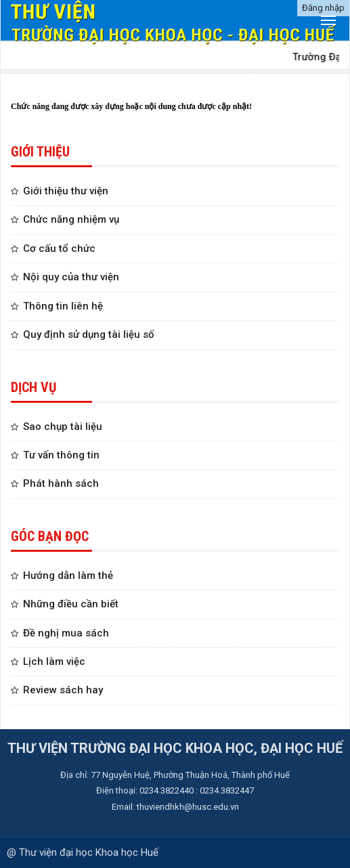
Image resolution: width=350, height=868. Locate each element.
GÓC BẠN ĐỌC (50, 536)
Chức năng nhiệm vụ (71, 219)
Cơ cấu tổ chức (59, 248)
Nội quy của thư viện (71, 277)
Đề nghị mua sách (66, 633)
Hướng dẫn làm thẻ (68, 576)
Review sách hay (63, 690)
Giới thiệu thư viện (66, 191)
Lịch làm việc (54, 661)
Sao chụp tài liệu (63, 427)
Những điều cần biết (71, 604)
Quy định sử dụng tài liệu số (89, 334)
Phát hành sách (61, 483)
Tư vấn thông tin (61, 455)
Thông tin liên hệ (63, 306)
